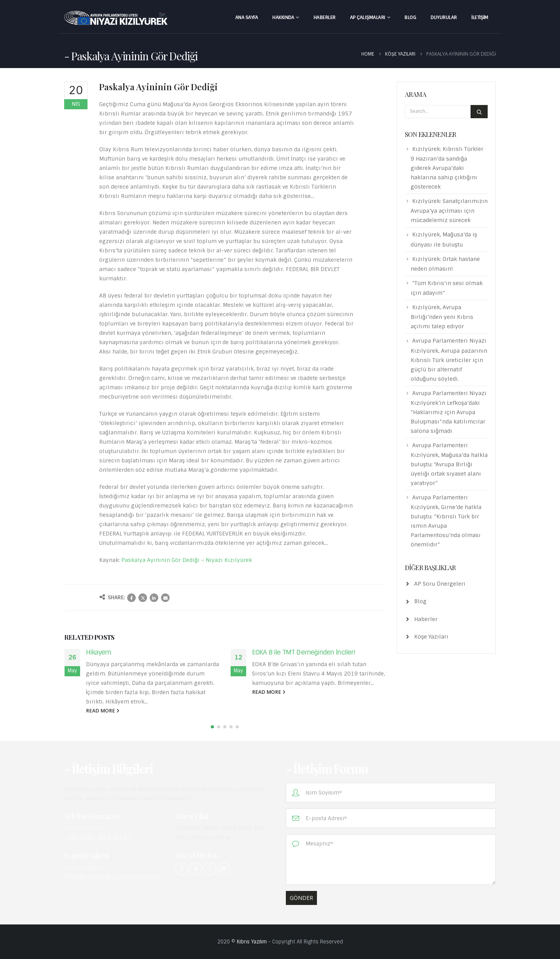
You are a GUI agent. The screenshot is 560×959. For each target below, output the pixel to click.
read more (103, 711)
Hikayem (99, 652)
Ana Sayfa (247, 17)
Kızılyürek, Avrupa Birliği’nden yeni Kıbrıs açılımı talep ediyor (442, 317)
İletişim (480, 17)
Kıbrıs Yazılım (252, 942)
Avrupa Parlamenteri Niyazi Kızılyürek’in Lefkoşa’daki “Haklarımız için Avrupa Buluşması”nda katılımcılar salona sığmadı (449, 412)
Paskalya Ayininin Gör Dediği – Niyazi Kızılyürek (187, 560)
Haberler (325, 17)
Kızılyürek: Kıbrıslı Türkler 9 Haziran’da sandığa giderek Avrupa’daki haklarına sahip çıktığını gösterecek (447, 168)
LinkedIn (154, 598)
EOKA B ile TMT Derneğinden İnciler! (304, 652)
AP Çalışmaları (368, 17)
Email (165, 598)
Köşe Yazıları (431, 637)
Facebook (131, 598)
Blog (410, 17)
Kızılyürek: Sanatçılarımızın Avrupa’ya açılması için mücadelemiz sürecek (449, 211)
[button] (212, 727)
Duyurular (444, 17)
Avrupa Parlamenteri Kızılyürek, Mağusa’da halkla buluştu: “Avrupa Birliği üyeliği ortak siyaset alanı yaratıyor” (449, 464)
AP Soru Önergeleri (440, 584)
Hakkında (283, 17)
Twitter (143, 598)
